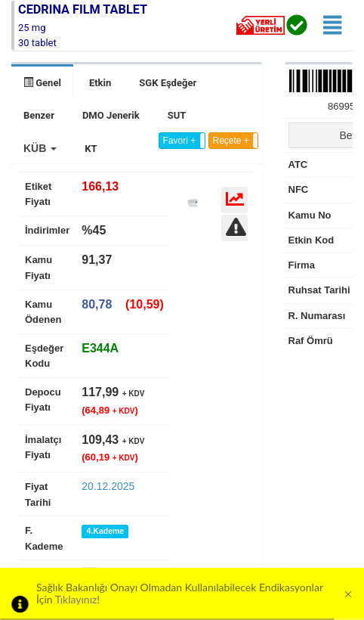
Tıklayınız (76, 599)
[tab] (100, 348)
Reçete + (231, 141)
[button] (40, 148)
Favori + (180, 141)
